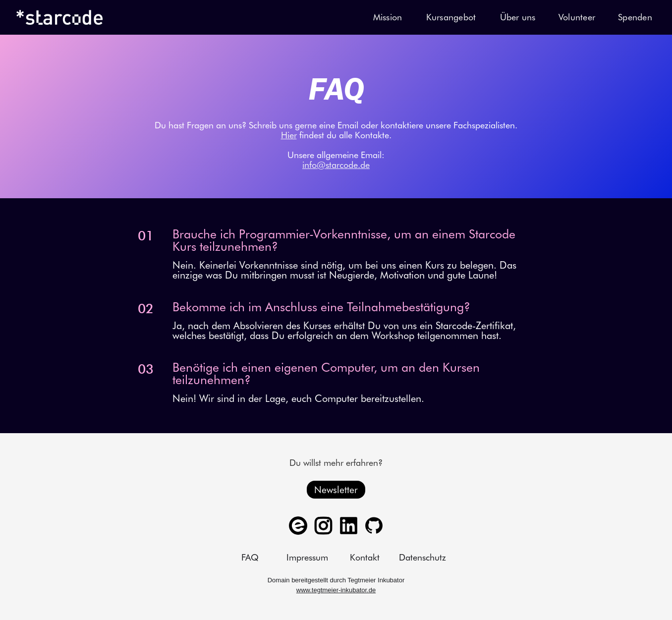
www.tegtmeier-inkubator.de (336, 590)
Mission (388, 17)
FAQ (250, 558)
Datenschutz (422, 558)
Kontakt (365, 558)
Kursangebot (451, 17)
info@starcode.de (336, 165)
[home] (59, 17)
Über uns (518, 17)
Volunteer (577, 17)
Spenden (635, 17)
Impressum (307, 558)
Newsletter (336, 490)
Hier (289, 135)
